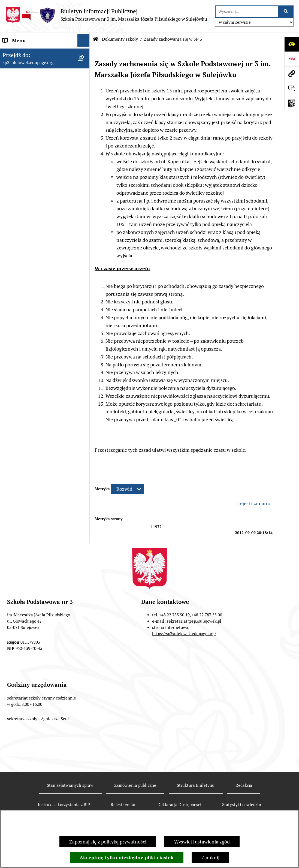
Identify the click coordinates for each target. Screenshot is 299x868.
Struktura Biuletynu (196, 785)
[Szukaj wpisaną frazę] (286, 12)
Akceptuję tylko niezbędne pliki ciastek (127, 858)
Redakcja (244, 785)
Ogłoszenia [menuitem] (15, 223)
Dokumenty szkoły (120, 39)
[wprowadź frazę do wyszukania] (247, 12)
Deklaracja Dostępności (179, 805)
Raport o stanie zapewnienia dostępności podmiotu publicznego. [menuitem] (33, 255)
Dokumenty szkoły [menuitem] (23, 77)
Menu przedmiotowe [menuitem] (25, 53)
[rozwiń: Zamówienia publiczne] (85, 211)
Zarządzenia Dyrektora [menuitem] (27, 199)
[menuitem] (45, 97)
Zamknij (210, 858)
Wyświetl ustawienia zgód (202, 842)
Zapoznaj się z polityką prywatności (108, 842)
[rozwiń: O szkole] (85, 65)
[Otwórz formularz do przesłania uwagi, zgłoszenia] (292, 88)
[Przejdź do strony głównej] (106, 15)
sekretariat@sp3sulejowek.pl (194, 621)
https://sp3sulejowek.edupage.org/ (184, 634)
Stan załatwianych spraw (70, 785)
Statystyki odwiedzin (242, 805)
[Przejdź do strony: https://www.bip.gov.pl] (292, 59)
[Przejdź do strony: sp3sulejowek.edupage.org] (292, 74)
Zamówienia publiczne (135, 785)
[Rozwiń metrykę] (127, 489)
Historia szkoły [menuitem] (19, 187)
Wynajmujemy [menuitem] (18, 236)
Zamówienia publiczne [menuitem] (27, 211)
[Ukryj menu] (84, 40)
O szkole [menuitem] (12, 65)
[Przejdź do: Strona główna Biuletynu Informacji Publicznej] (96, 39)
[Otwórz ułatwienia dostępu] (292, 44)
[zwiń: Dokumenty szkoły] (85, 77)
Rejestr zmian (124, 805)
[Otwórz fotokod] (292, 103)
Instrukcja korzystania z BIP (64, 805)
